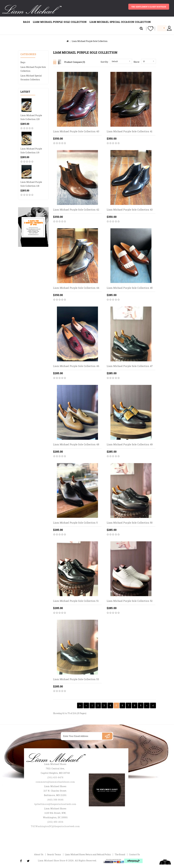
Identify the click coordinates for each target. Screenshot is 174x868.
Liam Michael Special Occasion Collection (120, 22)
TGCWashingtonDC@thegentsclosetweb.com (55, 826)
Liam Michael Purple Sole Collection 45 (130, 288)
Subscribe (107, 736)
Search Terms (54, 854)
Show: (137, 62)
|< (80, 705)
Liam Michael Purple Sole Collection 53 (76, 679)
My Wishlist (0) (150, 29)
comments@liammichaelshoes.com (55, 782)
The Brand (120, 854)
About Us (39, 854)
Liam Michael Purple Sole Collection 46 (76, 366)
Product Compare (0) (75, 62)
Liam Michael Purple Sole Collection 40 (76, 131)
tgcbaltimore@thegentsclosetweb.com (55, 804)
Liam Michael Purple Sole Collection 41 (130, 131)
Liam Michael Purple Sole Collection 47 (130, 366)
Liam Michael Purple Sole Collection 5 (75, 523)
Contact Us (135, 854)
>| (153, 705)
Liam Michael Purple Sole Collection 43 (130, 210)
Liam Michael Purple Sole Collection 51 (76, 601)
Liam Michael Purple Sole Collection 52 (130, 601)
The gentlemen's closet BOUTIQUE (148, 7)
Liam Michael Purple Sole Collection (60, 22)
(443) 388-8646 (55, 800)
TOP (165, 862)
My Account (169, 29)
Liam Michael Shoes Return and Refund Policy (88, 854)
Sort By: (104, 62)
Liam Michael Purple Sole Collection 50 (130, 523)
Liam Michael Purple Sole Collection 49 (130, 444)
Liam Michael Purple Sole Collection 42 (76, 210)
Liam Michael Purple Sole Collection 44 (76, 288)
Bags (27, 22)
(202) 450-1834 (55, 822)
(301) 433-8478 (55, 777)
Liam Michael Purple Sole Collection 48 (76, 444)
